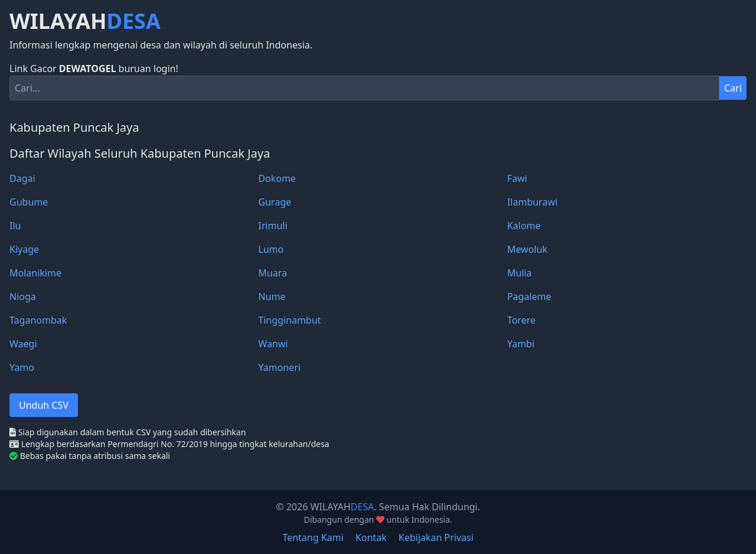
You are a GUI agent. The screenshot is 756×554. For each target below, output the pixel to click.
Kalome (524, 226)
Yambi (521, 344)
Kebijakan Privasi (436, 537)
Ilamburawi (532, 202)
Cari (733, 88)
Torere (522, 320)
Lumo (271, 249)
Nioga (23, 296)
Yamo (22, 367)
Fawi (517, 178)
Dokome (277, 178)
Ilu (15, 226)
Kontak (371, 537)
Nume (272, 296)
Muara (273, 273)
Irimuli (273, 226)
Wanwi (273, 344)
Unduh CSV (44, 405)
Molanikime (35, 273)
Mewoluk (527, 249)
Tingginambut (289, 320)
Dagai (22, 178)
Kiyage (24, 249)
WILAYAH (85, 21)
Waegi (23, 344)
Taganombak (38, 320)
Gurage (275, 202)
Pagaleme (529, 296)
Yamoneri (279, 367)
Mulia (520, 273)
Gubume (29, 202)
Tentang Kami (313, 537)
